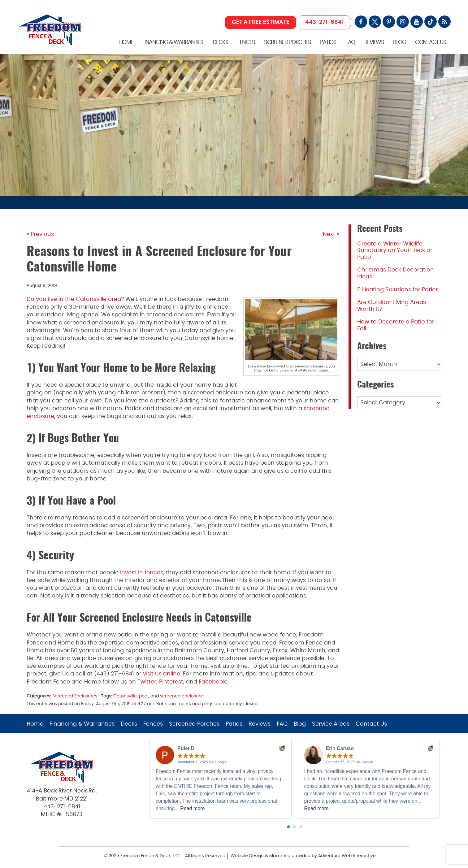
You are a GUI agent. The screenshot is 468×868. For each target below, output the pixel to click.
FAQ (350, 42)
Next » (331, 234)
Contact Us (431, 42)
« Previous (40, 234)
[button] (288, 827)
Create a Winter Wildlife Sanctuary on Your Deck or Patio (395, 251)
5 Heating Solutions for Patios (398, 290)
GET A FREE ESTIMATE (261, 22)
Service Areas (331, 724)
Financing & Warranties (173, 42)
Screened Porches (287, 42)
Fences (246, 42)
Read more (192, 808)
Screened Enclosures (75, 696)
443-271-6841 (325, 22)
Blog (399, 42)
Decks (221, 42)
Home (126, 42)
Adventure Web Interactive (347, 856)
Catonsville (125, 696)
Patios (328, 42)
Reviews (374, 42)
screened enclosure (182, 696)
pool (144, 696)
